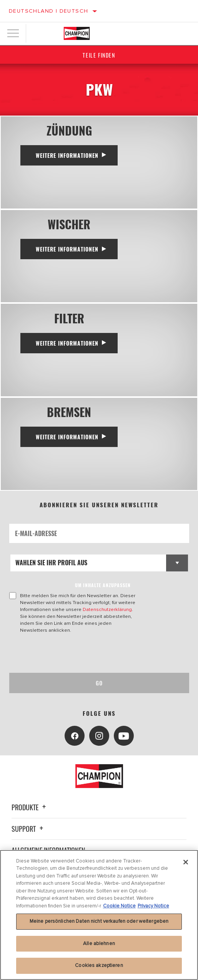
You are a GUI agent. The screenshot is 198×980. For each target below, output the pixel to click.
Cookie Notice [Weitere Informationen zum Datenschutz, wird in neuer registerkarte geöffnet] (119, 906)
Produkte (30, 807)
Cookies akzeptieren (99, 965)
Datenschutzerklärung (107, 609)
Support (28, 829)
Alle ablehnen (99, 944)
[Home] (77, 33)
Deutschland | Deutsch (48, 11)
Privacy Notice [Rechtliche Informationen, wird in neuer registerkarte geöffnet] (153, 906)
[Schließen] (186, 862)
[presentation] (73, 653)
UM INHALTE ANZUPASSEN (103, 585)
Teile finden (99, 55)
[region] (99, 915)
